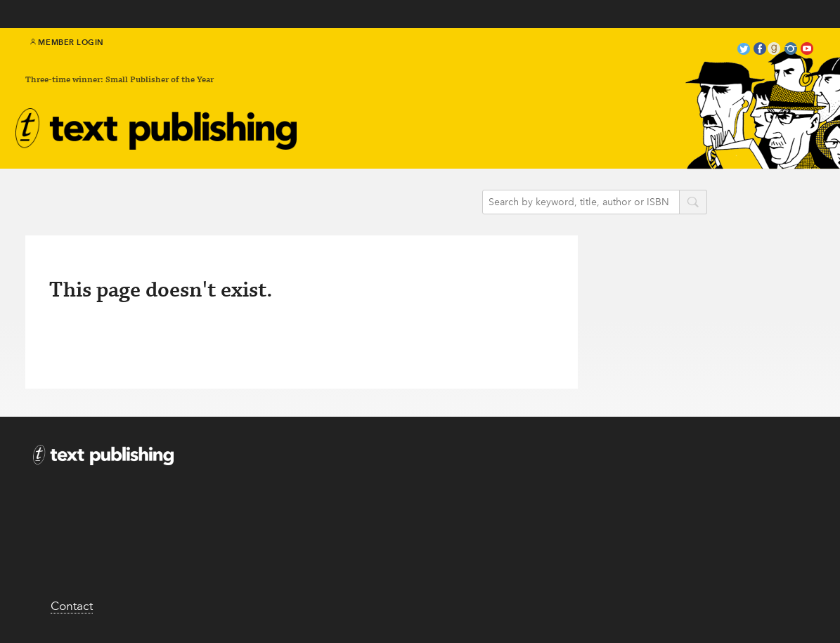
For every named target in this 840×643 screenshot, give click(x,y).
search (693, 203)
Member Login (67, 42)
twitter (744, 50)
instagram (791, 50)
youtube (807, 50)
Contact (72, 606)
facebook (760, 50)
